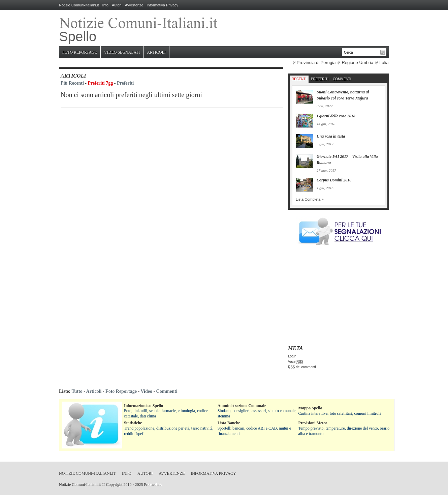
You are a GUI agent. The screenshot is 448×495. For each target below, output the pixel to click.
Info (105, 5)
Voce (296, 362)
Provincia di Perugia (316, 63)
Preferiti (125, 83)
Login (292, 356)
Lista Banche (229, 423)
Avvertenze (134, 5)
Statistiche (133, 423)
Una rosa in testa (331, 136)
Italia (384, 63)
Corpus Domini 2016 (334, 180)
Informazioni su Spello (143, 406)
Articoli (156, 52)
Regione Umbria (357, 63)
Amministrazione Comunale (242, 406)
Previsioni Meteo (313, 423)
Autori (117, 5)
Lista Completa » (310, 199)
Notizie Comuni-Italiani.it (79, 5)
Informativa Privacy (163, 5)
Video (146, 391)
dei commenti (302, 367)
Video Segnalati (122, 52)
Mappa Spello (310, 408)
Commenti (342, 79)
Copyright (114, 485)
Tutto (77, 391)
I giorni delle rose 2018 (336, 116)
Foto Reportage (80, 52)
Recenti (299, 79)
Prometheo (153, 485)
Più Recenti (72, 83)
